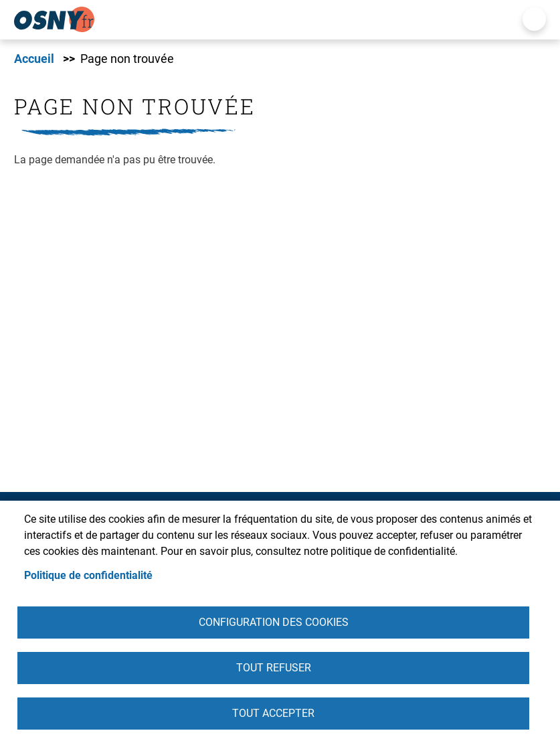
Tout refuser (274, 668)
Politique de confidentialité (88, 575)
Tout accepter (273, 713)
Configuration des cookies (274, 622)
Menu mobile (534, 19)
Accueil (34, 59)
